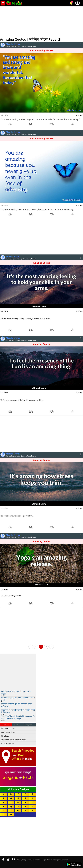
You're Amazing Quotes (41, 50)
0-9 (11, 815)
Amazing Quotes (41, 263)
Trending (5, 725)
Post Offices (18, 757)
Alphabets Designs (18, 789)
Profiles (50, 860)
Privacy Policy (22, 860)
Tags (44, 860)
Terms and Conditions (34, 860)
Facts (16, 725)
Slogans (29, 725)
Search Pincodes (23, 751)
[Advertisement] (41, 21)
